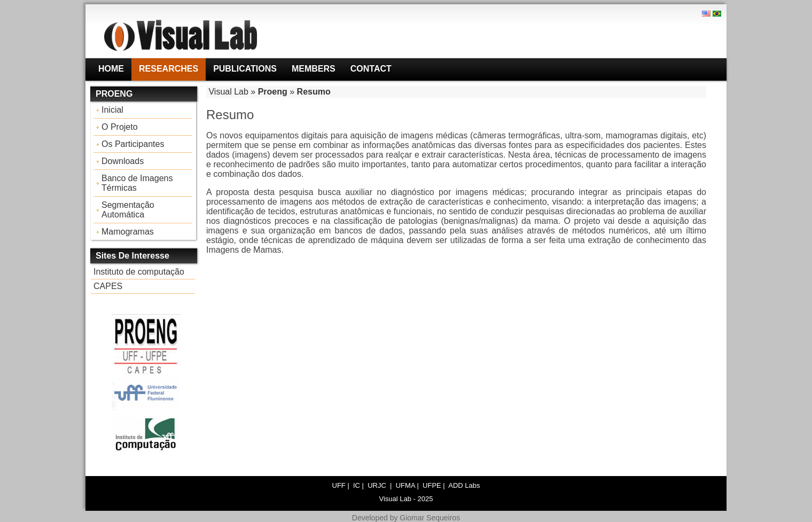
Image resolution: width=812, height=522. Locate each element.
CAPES (108, 286)
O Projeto (120, 127)
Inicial (112, 110)
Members (314, 69)
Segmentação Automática (128, 210)
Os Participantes (133, 144)
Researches (169, 69)
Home (111, 69)
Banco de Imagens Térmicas (137, 183)
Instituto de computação (139, 272)
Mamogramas (128, 232)
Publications (245, 69)
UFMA (405, 485)
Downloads (123, 161)
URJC (378, 485)
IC (357, 485)
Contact (371, 69)
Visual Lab (228, 92)
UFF (339, 485)
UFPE (432, 485)
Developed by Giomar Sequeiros (406, 518)
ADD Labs (464, 485)
